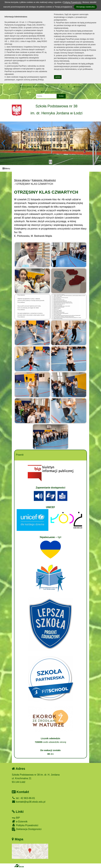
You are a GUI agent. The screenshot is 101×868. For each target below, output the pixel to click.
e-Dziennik (20, 821)
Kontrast (77, 87)
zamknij (58, 77)
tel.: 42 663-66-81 (23, 798)
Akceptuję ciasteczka (85, 7)
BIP (16, 818)
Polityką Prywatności (72, 2)
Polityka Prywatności (25, 825)
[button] (4, 143)
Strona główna (26, 87)
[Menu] (50, 168)
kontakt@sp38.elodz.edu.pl (29, 802)
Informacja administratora (51, 92)
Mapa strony (38, 87)
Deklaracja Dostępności (27, 829)
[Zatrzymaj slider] (50, 162)
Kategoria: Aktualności (44, 180)
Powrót (20, 455)
